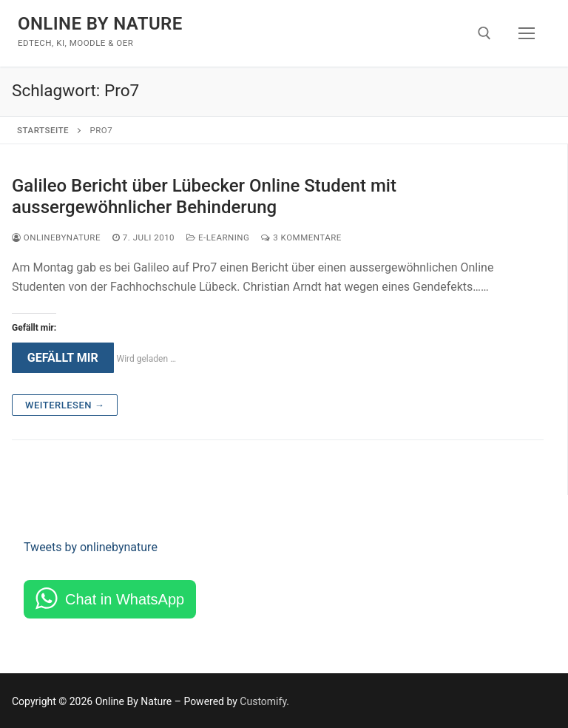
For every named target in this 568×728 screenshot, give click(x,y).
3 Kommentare (301, 237)
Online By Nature (100, 24)
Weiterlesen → (65, 405)
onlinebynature (56, 237)
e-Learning (218, 237)
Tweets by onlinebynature (91, 547)
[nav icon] (527, 33)
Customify (263, 701)
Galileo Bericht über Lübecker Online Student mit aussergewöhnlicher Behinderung (204, 196)
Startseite (43, 130)
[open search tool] (484, 33)
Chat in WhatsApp (125, 599)
